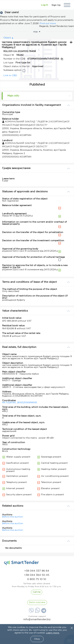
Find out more (48, 23)
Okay (37, 639)
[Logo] (7, 5)
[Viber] (31, 612)
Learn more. (53, 633)
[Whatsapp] (37, 612)
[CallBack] (37, 592)
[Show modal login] (45, 5)
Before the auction (13, 517)
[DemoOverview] (37, 603)
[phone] (37, 571)
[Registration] (56, 5)
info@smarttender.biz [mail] (37, 619)
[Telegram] (43, 612)
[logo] (21, 563)
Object (7, 38)
